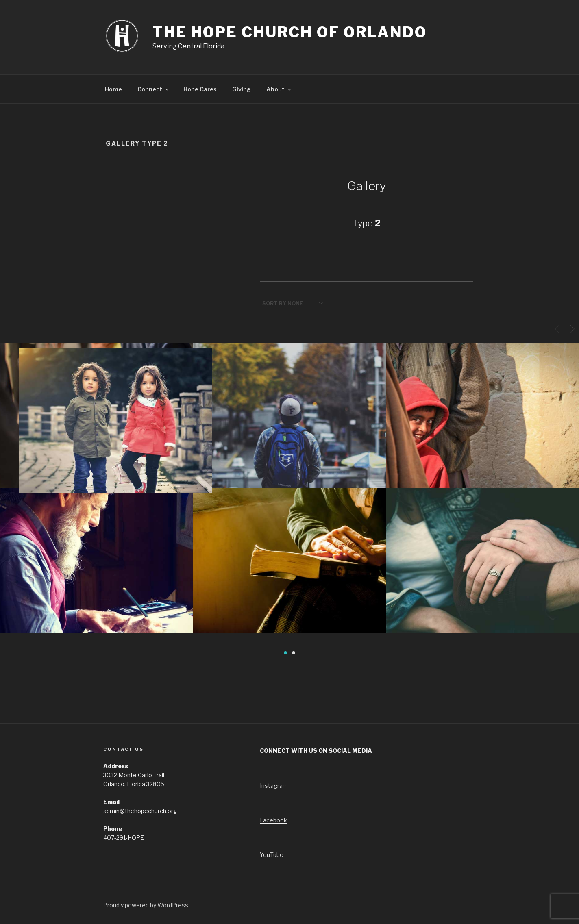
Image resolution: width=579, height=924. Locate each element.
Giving (242, 89)
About (279, 89)
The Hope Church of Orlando (290, 32)
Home (113, 89)
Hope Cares (200, 89)
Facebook (273, 820)
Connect (154, 89)
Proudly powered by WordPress (146, 905)
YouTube (272, 855)
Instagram (274, 786)
